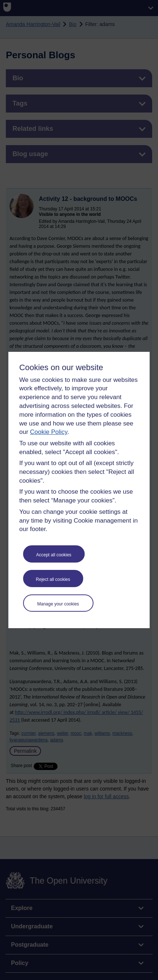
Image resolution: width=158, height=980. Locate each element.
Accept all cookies (54, 555)
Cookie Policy (49, 432)
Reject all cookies (53, 579)
